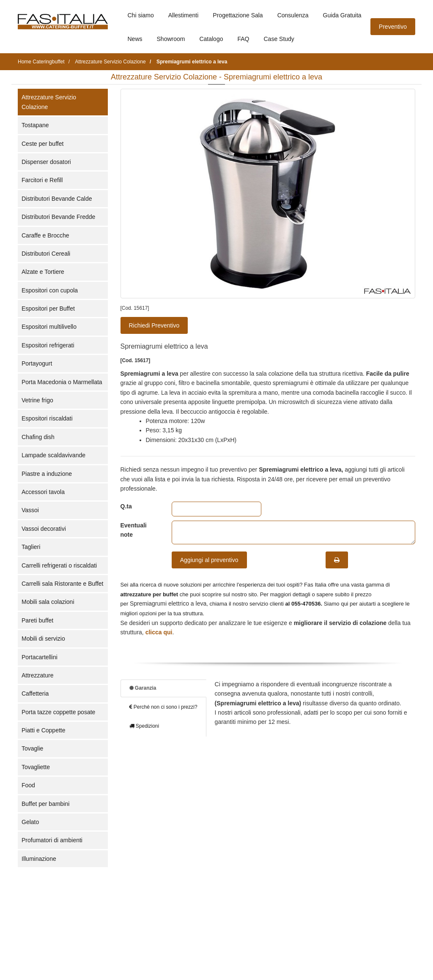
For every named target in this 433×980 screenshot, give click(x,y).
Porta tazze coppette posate (58, 712)
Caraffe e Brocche (45, 235)
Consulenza (293, 15)
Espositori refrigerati (48, 345)
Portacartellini (40, 657)
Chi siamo (141, 15)
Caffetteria (35, 693)
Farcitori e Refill (42, 180)
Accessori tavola (43, 492)
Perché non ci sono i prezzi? (163, 707)
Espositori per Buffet (48, 308)
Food (28, 785)
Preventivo (393, 27)
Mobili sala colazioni (48, 602)
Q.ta (126, 506)
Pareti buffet (37, 620)
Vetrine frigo (37, 400)
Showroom (171, 39)
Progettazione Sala (238, 15)
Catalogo (211, 39)
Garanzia (143, 688)
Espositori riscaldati (47, 418)
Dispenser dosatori (46, 162)
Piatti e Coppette (44, 730)
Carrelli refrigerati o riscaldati (59, 565)
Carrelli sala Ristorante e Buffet (63, 584)
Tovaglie (32, 748)
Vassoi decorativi (44, 529)
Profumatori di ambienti (52, 840)
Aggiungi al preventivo (209, 560)
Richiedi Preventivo (154, 325)
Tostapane (35, 125)
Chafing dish (38, 437)
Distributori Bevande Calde (57, 199)
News (135, 39)
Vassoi (30, 510)
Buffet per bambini (45, 804)
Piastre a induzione (47, 474)
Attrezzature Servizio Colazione (49, 102)
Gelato (30, 822)
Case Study (279, 39)
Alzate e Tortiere (43, 272)
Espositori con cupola (50, 290)
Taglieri (31, 547)
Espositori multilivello (49, 327)
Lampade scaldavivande (53, 455)
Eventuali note (134, 530)
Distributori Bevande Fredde (58, 217)
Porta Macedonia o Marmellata (62, 382)
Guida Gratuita (342, 15)
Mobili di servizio (43, 639)
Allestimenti (184, 15)
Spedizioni (144, 726)
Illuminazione (39, 859)
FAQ (243, 39)
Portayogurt (37, 363)
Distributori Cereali (46, 254)
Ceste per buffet (42, 144)
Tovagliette (36, 767)
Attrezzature (37, 675)
